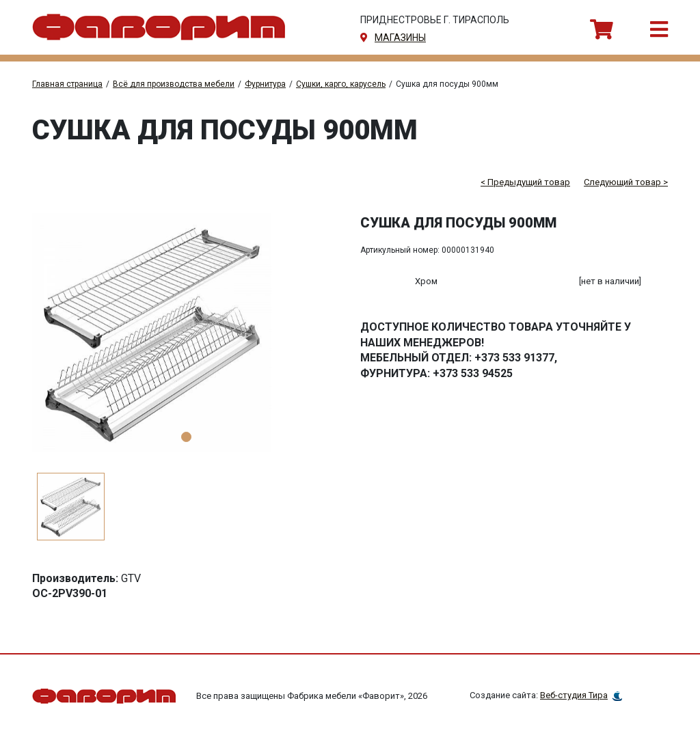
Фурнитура (265, 84)
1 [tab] (186, 437)
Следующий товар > (626, 182)
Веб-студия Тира (574, 695)
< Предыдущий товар (525, 182)
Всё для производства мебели (174, 84)
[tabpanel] (186, 333)
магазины (400, 38)
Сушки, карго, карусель (341, 84)
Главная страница (67, 84)
